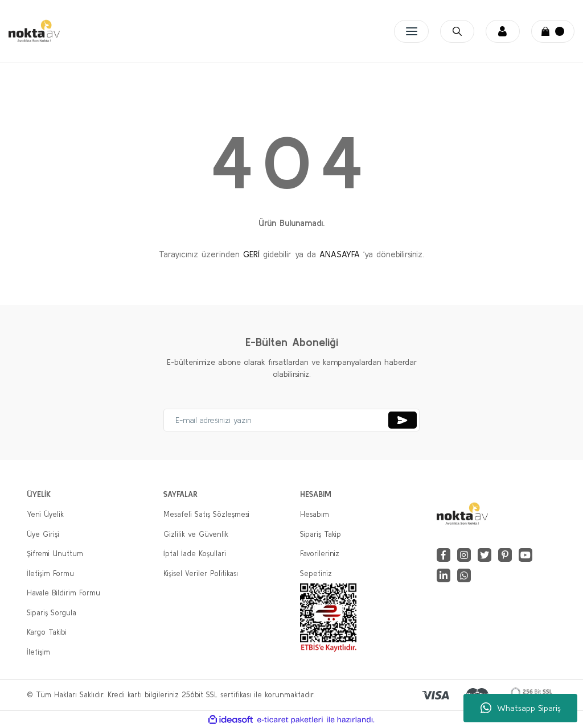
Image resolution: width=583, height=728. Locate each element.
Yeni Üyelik (45, 514)
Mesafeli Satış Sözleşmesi (206, 514)
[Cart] (553, 31)
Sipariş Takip (321, 534)
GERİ (251, 254)
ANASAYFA (340, 254)
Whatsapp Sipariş (521, 708)
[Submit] (403, 420)
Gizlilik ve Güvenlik (196, 534)
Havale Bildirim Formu (63, 593)
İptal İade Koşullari (195, 554)
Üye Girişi (43, 534)
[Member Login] (498, 31)
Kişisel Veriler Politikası (201, 573)
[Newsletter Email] (291, 420)
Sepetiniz (316, 573)
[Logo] (34, 31)
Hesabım (315, 514)
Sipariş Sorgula (52, 613)
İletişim (38, 652)
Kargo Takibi (47, 632)
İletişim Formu (50, 573)
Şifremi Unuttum (55, 554)
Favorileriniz (320, 554)
